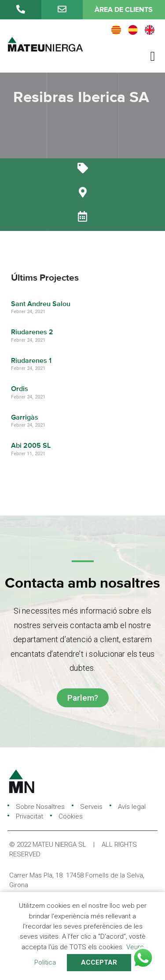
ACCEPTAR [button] (99, 962)
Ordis (20, 389)
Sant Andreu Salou (41, 304)
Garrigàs (25, 418)
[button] (153, 56)
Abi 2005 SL (31, 446)
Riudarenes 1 (31, 361)
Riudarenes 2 (32, 333)
